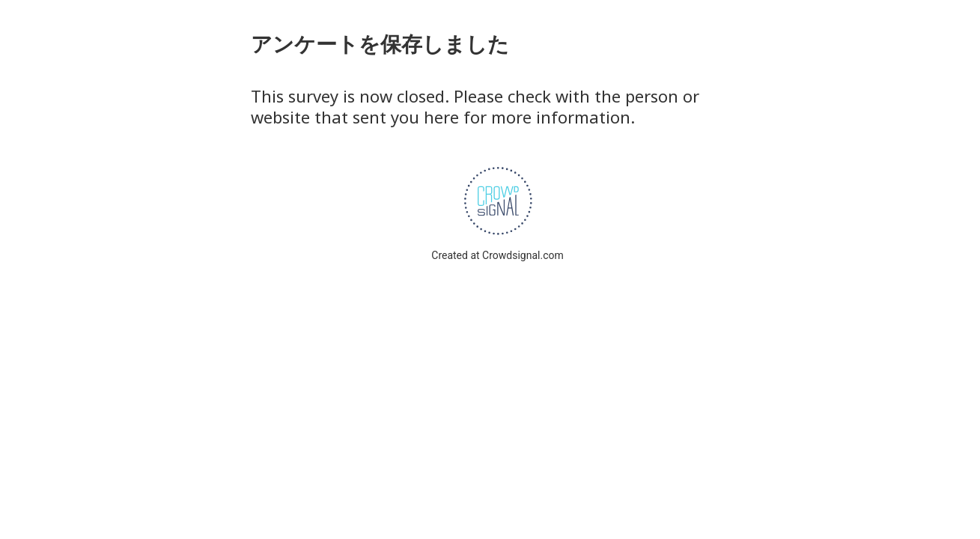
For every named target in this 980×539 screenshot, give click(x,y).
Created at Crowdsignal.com (497, 255)
